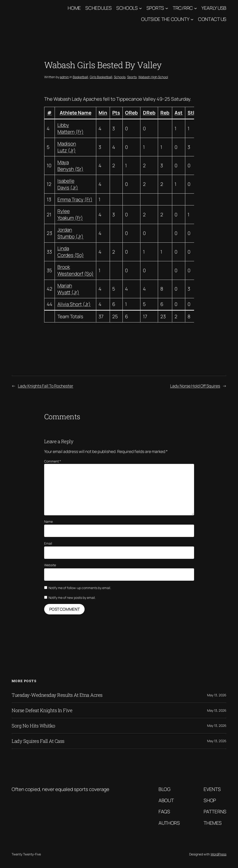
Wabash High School (153, 77)
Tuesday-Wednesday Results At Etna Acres (57, 695)
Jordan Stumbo (66, 233)
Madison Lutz (67, 147)
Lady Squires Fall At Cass (38, 741)
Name (48, 521)
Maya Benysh (66, 166)
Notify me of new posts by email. (72, 598)
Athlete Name (76, 113)
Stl (191, 113)
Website (50, 565)
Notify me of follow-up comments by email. (80, 588)
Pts (116, 113)
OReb (131, 113)
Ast (178, 113)
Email (48, 543)
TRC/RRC (183, 8)
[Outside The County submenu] (192, 19)
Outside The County (165, 19)
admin (64, 77)
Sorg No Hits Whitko (33, 726)
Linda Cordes (65, 252)
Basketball (80, 77)
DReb (149, 113)
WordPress (218, 854)
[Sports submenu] (167, 8)
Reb (165, 113)
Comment (53, 461)
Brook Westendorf (70, 270)
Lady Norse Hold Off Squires (195, 386)
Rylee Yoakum (66, 214)
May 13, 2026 (217, 695)
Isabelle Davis (66, 184)
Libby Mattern (66, 128)
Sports (155, 8)
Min (103, 113)
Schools (127, 8)
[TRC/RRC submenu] (195, 8)
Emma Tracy (70, 199)
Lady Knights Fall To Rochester (46, 386)
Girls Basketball (101, 77)
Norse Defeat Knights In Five (42, 710)
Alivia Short (70, 304)
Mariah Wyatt (65, 289)
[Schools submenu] (140, 8)
